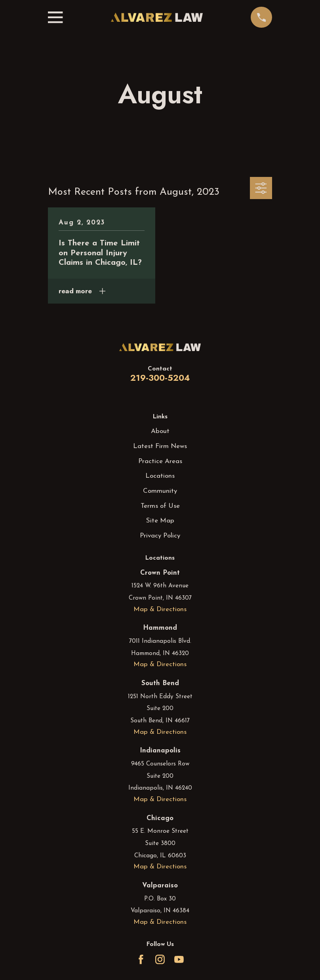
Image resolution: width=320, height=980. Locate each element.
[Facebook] (141, 959)
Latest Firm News (160, 446)
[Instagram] (160, 959)
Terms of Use (160, 506)
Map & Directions (160, 609)
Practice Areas (160, 461)
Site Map (160, 521)
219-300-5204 (160, 378)
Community (160, 491)
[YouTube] (179, 959)
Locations (160, 476)
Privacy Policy (160, 536)
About (160, 431)
